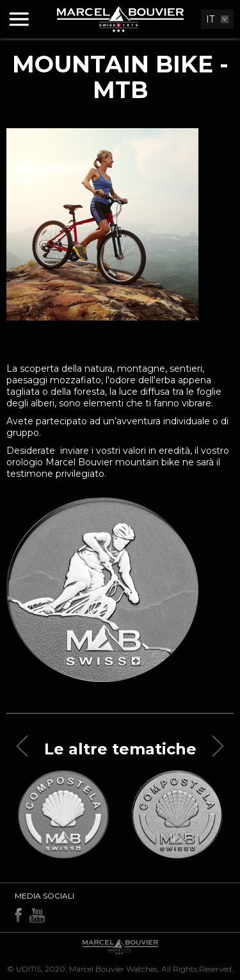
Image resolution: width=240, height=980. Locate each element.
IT (210, 19)
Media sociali (44, 896)
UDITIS (28, 969)
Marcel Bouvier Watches (113, 969)
